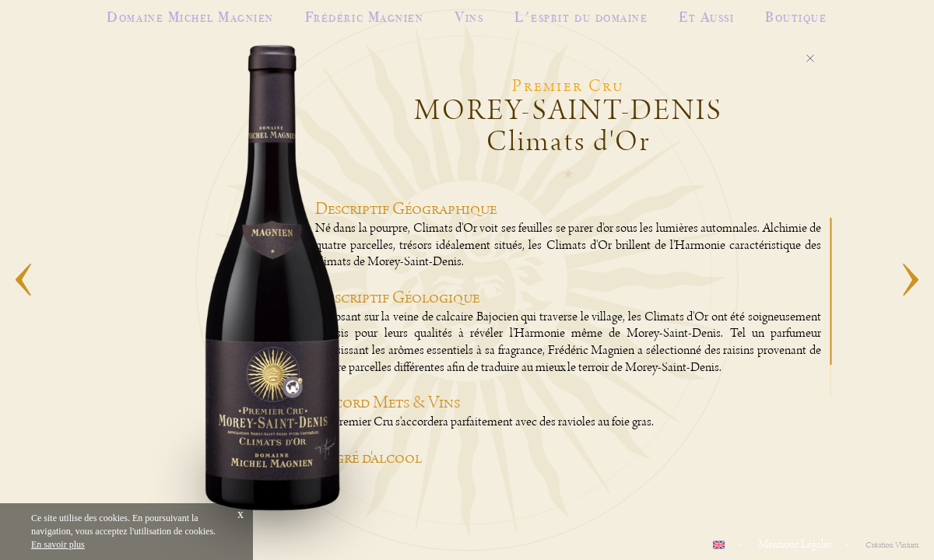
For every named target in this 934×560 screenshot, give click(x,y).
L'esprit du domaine (581, 17)
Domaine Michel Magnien (190, 17)
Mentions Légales (795, 544)
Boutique (796, 17)
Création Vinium (892, 545)
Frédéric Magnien (364, 17)
